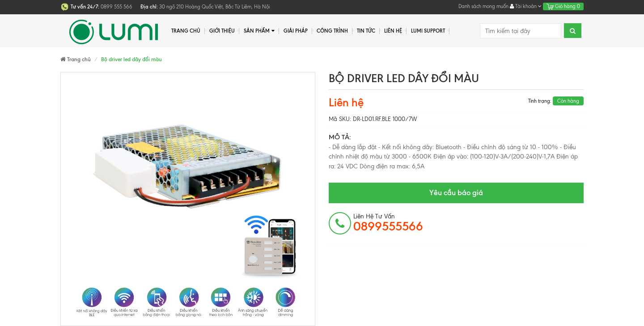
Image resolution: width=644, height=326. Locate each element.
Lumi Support (428, 31)
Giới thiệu (222, 31)
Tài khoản (526, 6)
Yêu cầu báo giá (456, 192)
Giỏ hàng (563, 6)
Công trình (332, 31)
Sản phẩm (259, 31)
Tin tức (366, 31)
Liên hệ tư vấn (388, 223)
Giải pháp (296, 31)
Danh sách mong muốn (483, 6)
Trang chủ (186, 31)
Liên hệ (393, 31)
